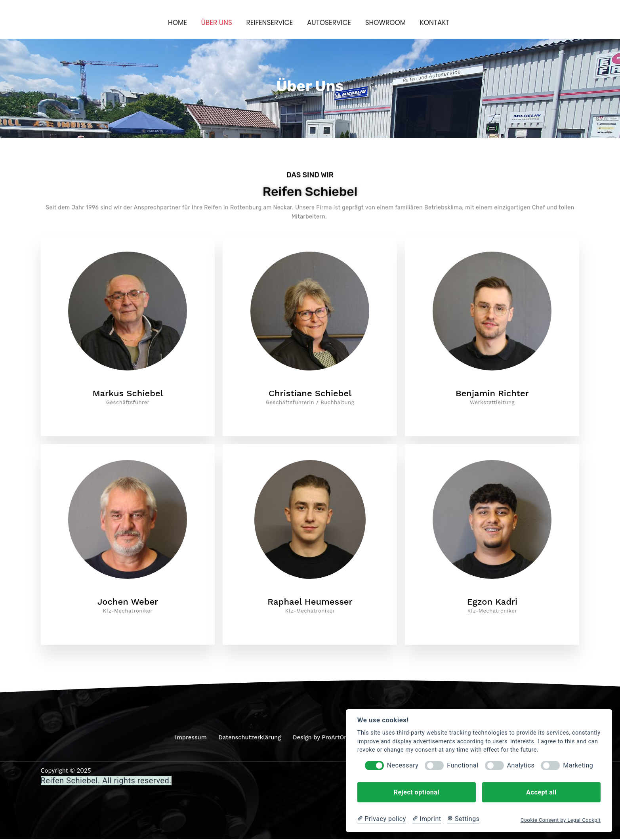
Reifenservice (269, 23)
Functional (463, 765)
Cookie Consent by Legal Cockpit (561, 820)
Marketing (578, 765)
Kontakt (438, 23)
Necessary (403, 765)
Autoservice (330, 23)
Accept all (541, 792)
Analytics (521, 765)
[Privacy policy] (382, 819)
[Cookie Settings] (463, 819)
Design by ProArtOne (322, 739)
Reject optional (417, 792)
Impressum (188, 739)
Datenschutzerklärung (248, 739)
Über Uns (215, 23)
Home (174, 23)
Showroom (387, 23)
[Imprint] (427, 819)
